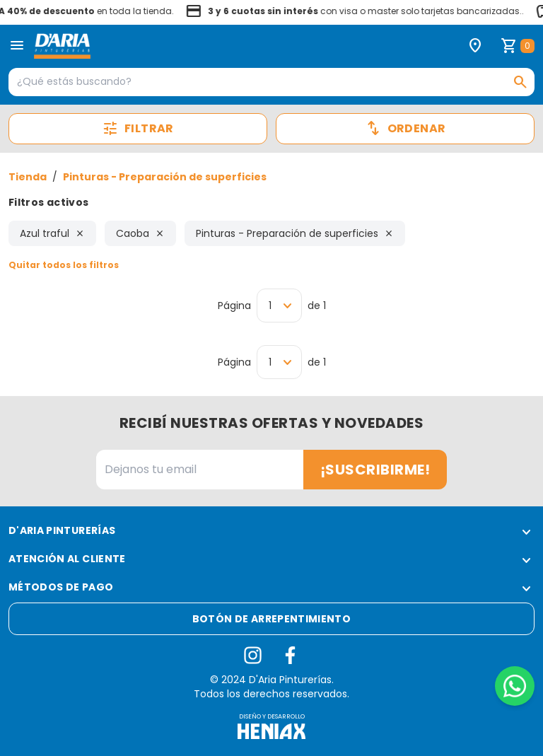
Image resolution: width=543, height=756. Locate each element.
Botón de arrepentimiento (271, 619)
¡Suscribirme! (375, 470)
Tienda (28, 177)
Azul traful (52, 233)
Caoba (140, 233)
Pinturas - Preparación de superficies (165, 177)
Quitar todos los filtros (64, 265)
